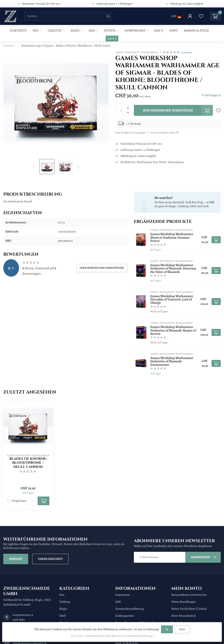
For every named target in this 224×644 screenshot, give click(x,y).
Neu (36, 30)
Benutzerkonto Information (189, 595)
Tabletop (55, 30)
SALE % (112, 39)
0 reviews (187, 52)
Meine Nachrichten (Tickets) (189, 609)
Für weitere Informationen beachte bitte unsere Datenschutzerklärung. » (113, 636)
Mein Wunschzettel (183, 616)
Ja (167, 629)
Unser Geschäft (50, 559)
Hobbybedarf (135, 30)
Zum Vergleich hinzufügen (131, 133)
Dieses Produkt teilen (165, 133)
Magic (75, 30)
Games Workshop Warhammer (137, 52)
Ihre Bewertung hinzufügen (102, 268)
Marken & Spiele (196, 30)
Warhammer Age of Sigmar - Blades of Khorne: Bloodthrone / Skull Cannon (66, 46)
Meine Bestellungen (184, 602)
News (173, 30)
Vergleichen (19, 501)
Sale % (159, 30)
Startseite (18, 30)
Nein (182, 629)
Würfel (110, 30)
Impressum (123, 595)
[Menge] (32, 501)
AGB (118, 602)
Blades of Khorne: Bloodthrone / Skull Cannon (28, 463)
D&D (92, 30)
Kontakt (16, 559)
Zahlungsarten (125, 616)
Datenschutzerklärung (129, 609)
